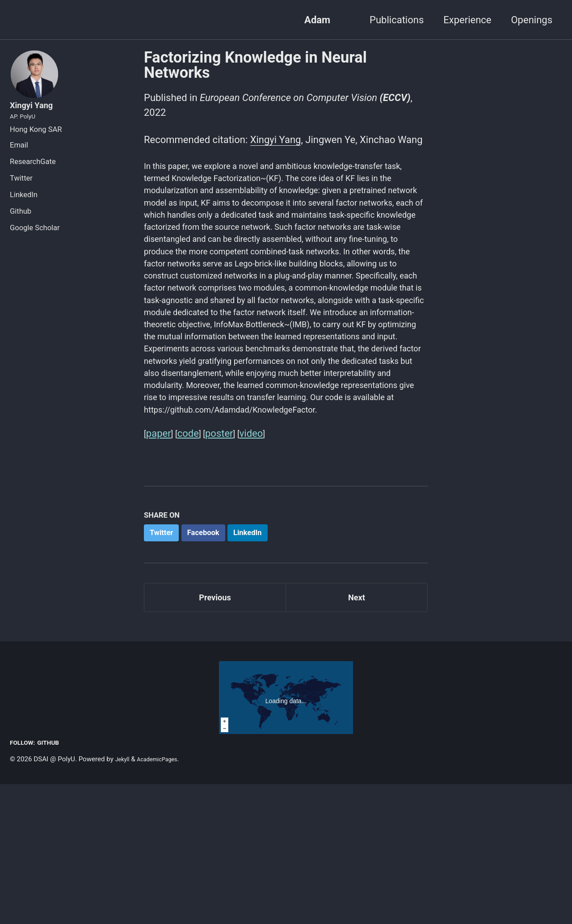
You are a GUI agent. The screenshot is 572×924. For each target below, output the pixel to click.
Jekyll (124, 899)
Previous (215, 734)
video (256, 564)
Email (19, 160)
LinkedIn (24, 210)
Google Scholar (35, 243)
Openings (532, 20)
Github (21, 226)
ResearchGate (33, 177)
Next (357, 734)
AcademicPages (164, 899)
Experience (467, 20)
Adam (317, 20)
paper (159, 564)
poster (222, 564)
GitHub (56, 882)
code (190, 564)
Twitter (21, 193)
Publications (397, 20)
